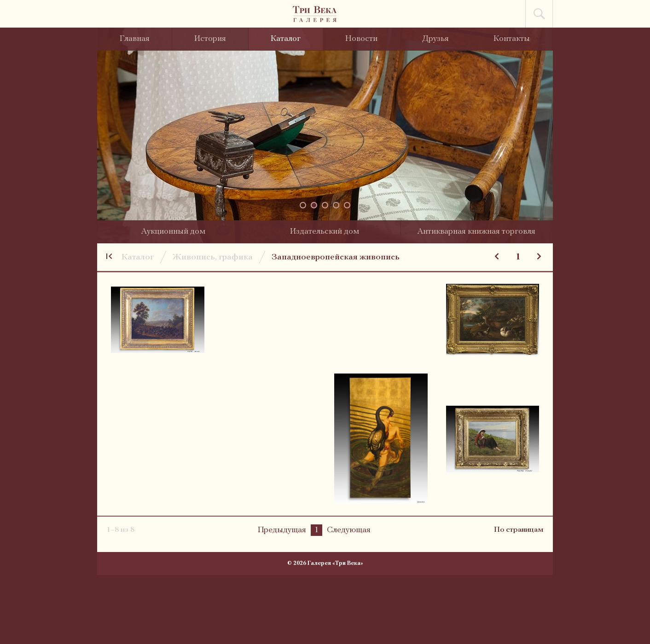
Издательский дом (325, 232)
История (210, 39)
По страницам (519, 530)
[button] (303, 205)
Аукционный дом (173, 232)
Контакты (512, 39)
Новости (361, 39)
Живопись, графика (213, 257)
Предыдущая (282, 530)
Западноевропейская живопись (336, 257)
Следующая (349, 530)
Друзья (435, 39)
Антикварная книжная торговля (476, 232)
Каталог (286, 39)
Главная (135, 39)
